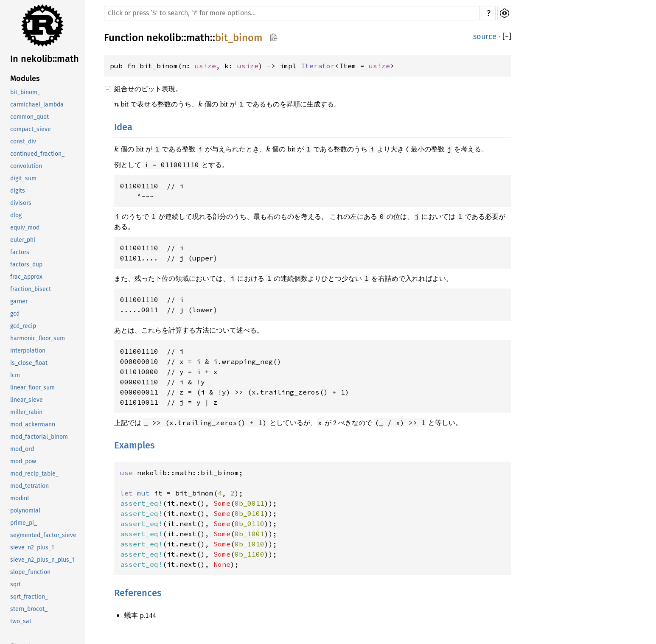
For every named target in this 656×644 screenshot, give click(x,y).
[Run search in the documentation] (292, 13)
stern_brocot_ (29, 609)
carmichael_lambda (37, 105)
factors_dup (26, 265)
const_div (23, 141)
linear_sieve (27, 400)
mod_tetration (29, 486)
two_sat (21, 621)
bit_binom (239, 38)
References (138, 593)
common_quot (29, 117)
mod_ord (22, 449)
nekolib (164, 38)
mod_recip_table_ (34, 474)
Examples (134, 445)
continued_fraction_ (37, 154)
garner (19, 301)
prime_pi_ (24, 523)
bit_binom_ (25, 92)
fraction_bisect (31, 289)
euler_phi (23, 240)
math (198, 38)
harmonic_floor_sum (38, 338)
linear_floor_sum (32, 388)
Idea (123, 127)
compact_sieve (31, 129)
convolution (26, 166)
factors (20, 252)
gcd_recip (23, 326)
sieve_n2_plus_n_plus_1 (42, 560)
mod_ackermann (33, 424)
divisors (21, 203)
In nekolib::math (45, 59)
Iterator (318, 66)
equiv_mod (25, 228)
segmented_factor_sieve (43, 535)
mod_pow (23, 461)
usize (205, 66)
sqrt (15, 584)
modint (20, 498)
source (485, 36)
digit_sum (23, 178)
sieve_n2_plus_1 (32, 547)
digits (18, 191)
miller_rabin (26, 412)
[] (507, 37)
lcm (15, 375)
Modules (25, 78)
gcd (15, 314)
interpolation (28, 351)
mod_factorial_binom (39, 437)
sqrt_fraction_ (29, 597)
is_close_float (29, 363)
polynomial (25, 511)
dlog (16, 215)
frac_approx (26, 277)
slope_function (30, 572)
